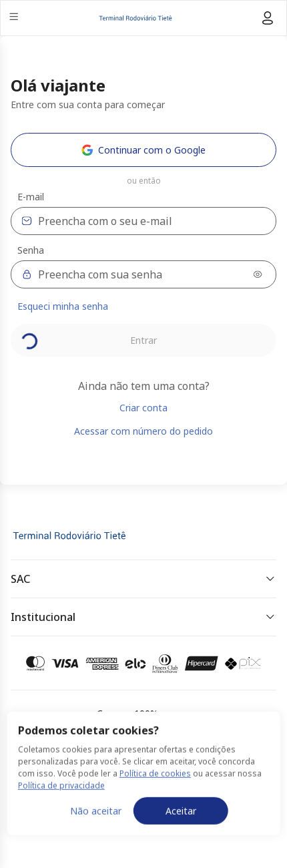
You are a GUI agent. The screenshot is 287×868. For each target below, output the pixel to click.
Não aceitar (96, 839)
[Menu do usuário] (268, 18)
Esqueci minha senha (63, 306)
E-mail (31, 197)
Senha (31, 250)
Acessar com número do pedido (143, 431)
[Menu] (15, 18)
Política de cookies (155, 802)
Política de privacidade (61, 814)
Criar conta (143, 408)
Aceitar (181, 839)
